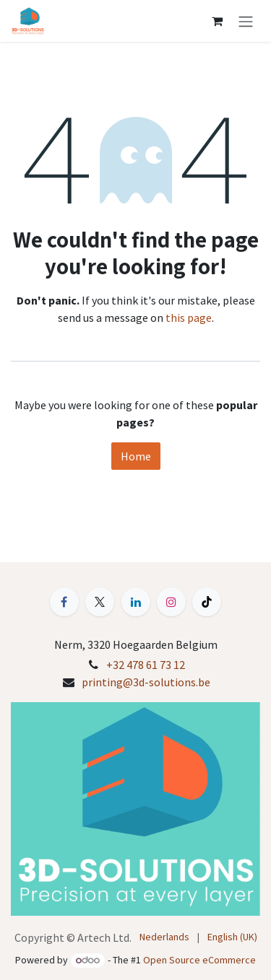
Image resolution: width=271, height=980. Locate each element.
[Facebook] (64, 602)
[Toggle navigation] (246, 21)
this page (189, 318)
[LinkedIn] (136, 602)
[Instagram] (171, 602)
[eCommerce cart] (217, 21)
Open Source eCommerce (199, 960)
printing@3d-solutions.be (146, 682)
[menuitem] (164, 937)
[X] (100, 602)
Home (136, 456)
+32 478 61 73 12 (146, 665)
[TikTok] (207, 602)
